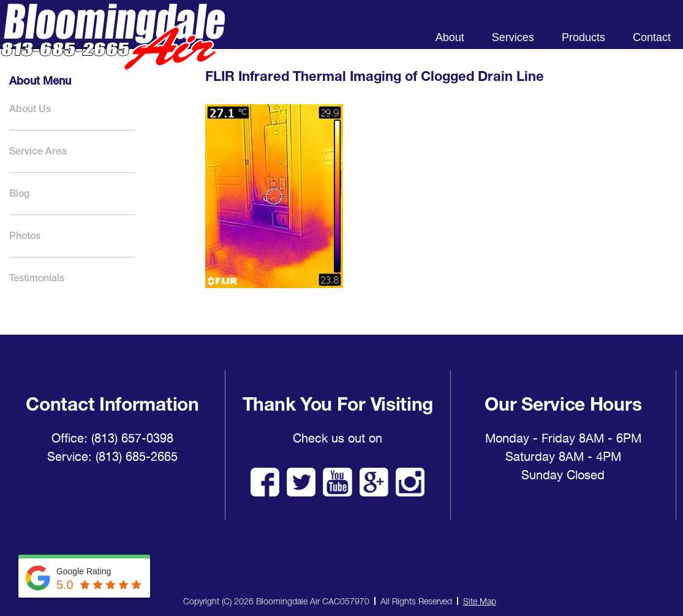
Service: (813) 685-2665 (112, 457)
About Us (30, 109)
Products (583, 37)
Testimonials (37, 278)
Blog (19, 193)
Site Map (480, 601)
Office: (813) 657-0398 (112, 438)
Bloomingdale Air (113, 48)
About (450, 37)
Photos (25, 236)
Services (513, 37)
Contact (652, 37)
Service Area (38, 151)
